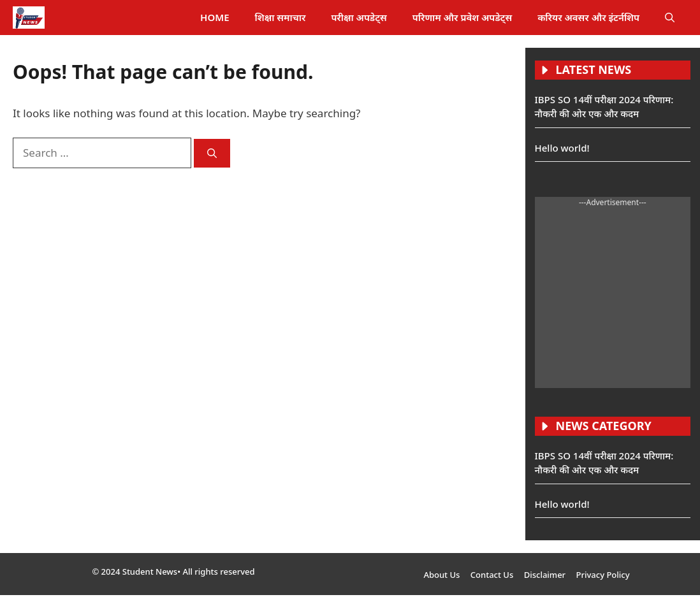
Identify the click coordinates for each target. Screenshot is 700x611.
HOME (215, 17)
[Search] (212, 153)
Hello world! (562, 148)
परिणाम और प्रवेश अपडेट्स (462, 17)
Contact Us (492, 575)
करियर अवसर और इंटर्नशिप (588, 17)
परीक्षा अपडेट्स (359, 17)
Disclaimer (545, 575)
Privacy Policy (603, 575)
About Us (441, 575)
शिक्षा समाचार (281, 17)
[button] (670, 18)
